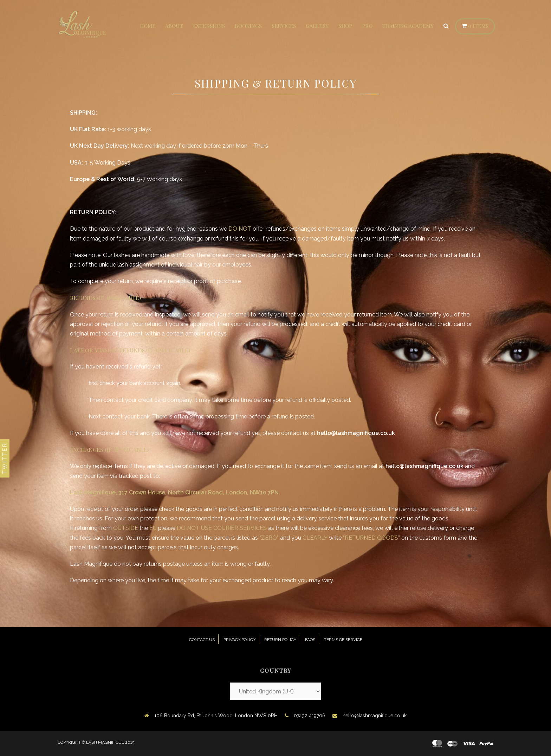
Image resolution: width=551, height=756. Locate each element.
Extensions (209, 26)
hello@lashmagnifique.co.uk (375, 716)
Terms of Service (343, 640)
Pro (367, 26)
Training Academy (408, 26)
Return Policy (280, 640)
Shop (345, 26)
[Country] (276, 691)
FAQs (310, 640)
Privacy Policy (239, 640)
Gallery (317, 26)
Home (148, 26)
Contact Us (202, 640)
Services (284, 26)
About (174, 26)
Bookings (248, 26)
